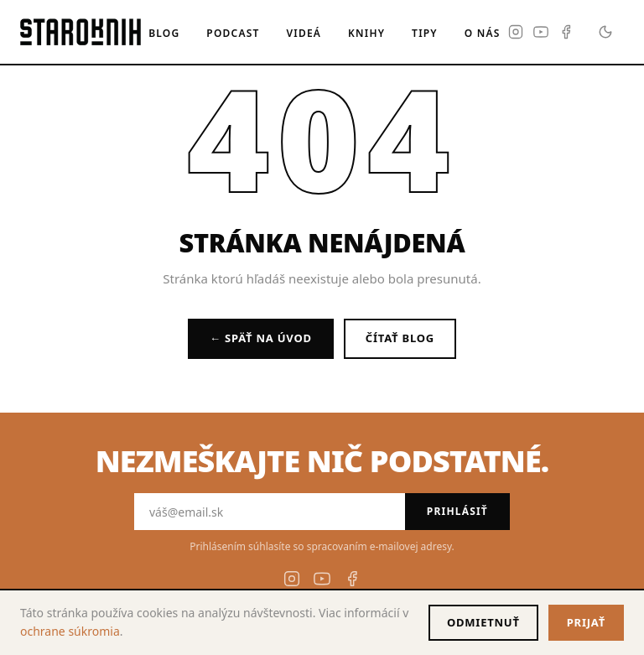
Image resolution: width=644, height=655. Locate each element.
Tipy (425, 33)
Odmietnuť (483, 622)
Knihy (366, 33)
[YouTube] (541, 32)
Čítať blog (400, 338)
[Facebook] (566, 32)
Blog (164, 33)
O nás (483, 33)
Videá (304, 33)
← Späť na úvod (261, 338)
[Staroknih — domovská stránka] (80, 32)
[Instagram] (516, 32)
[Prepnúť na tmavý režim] (605, 32)
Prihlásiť (457, 511)
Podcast (233, 33)
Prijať (586, 622)
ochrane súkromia (70, 631)
